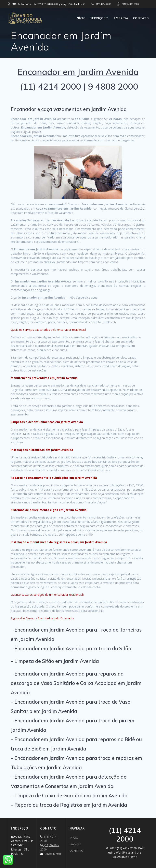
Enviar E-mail (52, 854)
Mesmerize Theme (125, 857)
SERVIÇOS (98, 18)
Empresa (121, 18)
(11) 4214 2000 (104, 4)
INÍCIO (81, 18)
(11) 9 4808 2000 (130, 4)
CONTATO (141, 18)
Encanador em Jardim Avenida (78, 72)
